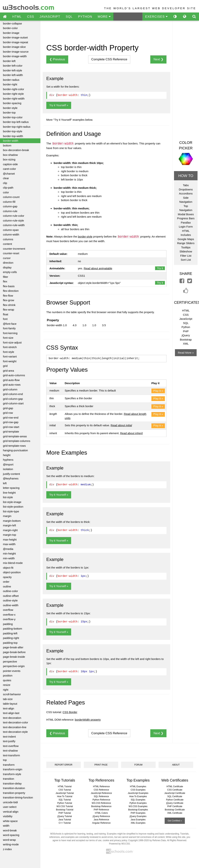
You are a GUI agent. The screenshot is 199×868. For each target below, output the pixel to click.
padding (8, 624)
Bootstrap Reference (101, 806)
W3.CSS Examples (138, 806)
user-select (10, 807)
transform (9, 765)
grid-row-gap (11, 422)
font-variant (10, 356)
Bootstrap (186, 340)
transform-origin (13, 769)
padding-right (11, 638)
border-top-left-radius (16, 122)
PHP (186, 331)
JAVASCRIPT (50, 17)
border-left (9, 61)
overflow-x (9, 615)
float (6, 314)
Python (186, 327)
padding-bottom (12, 629)
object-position (12, 572)
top (5, 760)
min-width (9, 558)
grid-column (10, 389)
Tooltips (186, 247)
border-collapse (12, 23)
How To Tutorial (65, 796)
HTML (17, 17)
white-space (10, 821)
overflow (8, 610)
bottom (7, 145)
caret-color (9, 169)
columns (8, 239)
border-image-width (15, 56)
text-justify (9, 741)
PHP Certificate (175, 806)
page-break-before (14, 652)
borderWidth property (88, 720)
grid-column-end (13, 394)
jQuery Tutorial (65, 816)
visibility (8, 816)
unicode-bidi (10, 802)
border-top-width (13, 136)
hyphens (8, 460)
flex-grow (9, 300)
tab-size (8, 699)
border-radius (11, 80)
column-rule (10, 211)
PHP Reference (101, 810)
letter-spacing (11, 488)
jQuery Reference (101, 816)
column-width (11, 234)
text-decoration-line (15, 727)
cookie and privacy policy (115, 840)
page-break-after (13, 647)
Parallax (186, 223)
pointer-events (12, 671)
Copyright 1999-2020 (139, 840)
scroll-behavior (12, 694)
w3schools (29, 7)
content (7, 244)
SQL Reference (101, 796)
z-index (7, 849)
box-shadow (10, 155)
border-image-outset (15, 37)
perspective (10, 661)
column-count (11, 197)
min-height (9, 553)
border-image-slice (14, 47)
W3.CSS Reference (101, 803)
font (5, 319)
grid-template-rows (14, 446)
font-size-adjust (12, 342)
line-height (9, 493)
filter (6, 277)
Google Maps (186, 239)
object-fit (8, 568)
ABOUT (176, 765)
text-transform (11, 755)
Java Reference (101, 820)
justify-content (11, 474)
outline (7, 586)
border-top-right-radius (17, 127)
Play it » (158, 391)
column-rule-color (14, 216)
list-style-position (13, 507)
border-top (9, 113)
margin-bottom (12, 521)
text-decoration (12, 718)
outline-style (10, 600)
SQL (69, 17)
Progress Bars (186, 218)
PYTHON (85, 17)
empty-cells (10, 272)
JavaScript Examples (138, 793)
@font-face (10, 324)
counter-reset (11, 253)
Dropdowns (186, 189)
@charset (9, 174)
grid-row (8, 413)
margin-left (9, 525)
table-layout (10, 704)
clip (5, 183)
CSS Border (70, 712)
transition (9, 779)
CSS (31, 17)
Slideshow (186, 251)
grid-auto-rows (12, 385)
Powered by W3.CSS (119, 844)
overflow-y (9, 619)
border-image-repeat (16, 42)
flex (5, 281)
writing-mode (11, 844)
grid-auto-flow (11, 380)
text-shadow (10, 751)
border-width (11, 141)
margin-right (10, 530)
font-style (9, 352)
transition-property (14, 793)
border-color (10, 28)
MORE (104, 17)
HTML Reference (101, 786)
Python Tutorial (65, 803)
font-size (8, 338)
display (7, 267)
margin (7, 516)
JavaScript (186, 319)
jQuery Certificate (175, 803)
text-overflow (11, 746)
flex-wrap (9, 310)
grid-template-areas (15, 436)
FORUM (138, 765)
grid (5, 366)
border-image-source (16, 52)
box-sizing (9, 159)
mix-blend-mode (13, 563)
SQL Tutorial (65, 800)
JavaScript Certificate (175, 793)
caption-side (10, 164)
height (7, 455)
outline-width (11, 605)
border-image (11, 33)
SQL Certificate (175, 796)
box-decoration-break (16, 150)
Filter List (186, 256)
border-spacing (12, 103)
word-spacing (11, 835)
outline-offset (11, 596)
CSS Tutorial (65, 790)
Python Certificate (175, 800)
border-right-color (14, 89)
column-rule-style (13, 220)
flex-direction (11, 291)
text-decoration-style (15, 732)
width (6, 826)
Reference (109, 59)
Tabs (186, 185)
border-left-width (13, 75)
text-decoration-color (16, 722)
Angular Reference (101, 823)
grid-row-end (11, 418)
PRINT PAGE (101, 765)
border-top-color (13, 117)
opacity (7, 577)
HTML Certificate (175, 786)
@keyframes (11, 478)
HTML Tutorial (65, 786)
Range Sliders (186, 243)
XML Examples (138, 823)
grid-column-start (13, 403)
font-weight (10, 361)
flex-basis (9, 286)
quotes (7, 680)
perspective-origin (14, 666)
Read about (98, 268)
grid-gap (8, 408)
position (8, 675)
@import (8, 464)
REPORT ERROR (64, 765)
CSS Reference (101, 790)
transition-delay (12, 783)
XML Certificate (175, 813)
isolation (8, 469)
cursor (7, 258)
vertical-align (11, 812)
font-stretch (10, 347)
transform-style (12, 774)
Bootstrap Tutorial (65, 810)
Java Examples (138, 820)
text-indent (9, 737)
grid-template (11, 432)
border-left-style (12, 70)
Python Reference (101, 800)
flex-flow (8, 296)
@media (8, 549)
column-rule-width (14, 225)
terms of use (95, 840)
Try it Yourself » (59, 105)
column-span (11, 230)
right (6, 690)
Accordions (186, 193)
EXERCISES (156, 17)
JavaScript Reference (101, 793)
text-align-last (11, 713)
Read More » (186, 353)
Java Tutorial (65, 820)
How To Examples (138, 796)
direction (8, 263)
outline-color (10, 591)
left (5, 483)
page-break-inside (14, 657)
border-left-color (13, 66)
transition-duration (14, 788)
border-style (10, 108)
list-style (8, 497)
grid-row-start (11, 427)
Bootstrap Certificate (175, 810)
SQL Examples (138, 800)
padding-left (10, 633)
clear (6, 178)
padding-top (10, 643)
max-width (9, 544)
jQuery (186, 335)
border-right (10, 84)
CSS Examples (138, 790)
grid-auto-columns (14, 375)
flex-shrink (9, 305)
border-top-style (13, 131)
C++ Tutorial (65, 823)
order (6, 582)
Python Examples (138, 803)
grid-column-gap (13, 399)
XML (186, 344)
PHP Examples (138, 813)
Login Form (186, 227)
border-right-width (14, 99)
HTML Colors (101, 813)
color (6, 192)
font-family (9, 328)
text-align (9, 708)
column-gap (10, 206)
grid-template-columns (17, 441)
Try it (160, 268)
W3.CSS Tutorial (65, 806)
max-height (10, 540)
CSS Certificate (175, 790)
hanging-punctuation (15, 450)
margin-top (10, 535)
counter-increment (14, 249)
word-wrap (9, 840)
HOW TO (186, 176)
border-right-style (13, 94)
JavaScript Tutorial (65, 793)
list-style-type (11, 511)
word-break (10, 830)
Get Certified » (175, 821)
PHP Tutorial (65, 813)
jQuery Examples (138, 816)
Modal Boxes (186, 214)
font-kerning (10, 333)
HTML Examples (138, 786)
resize (7, 685)
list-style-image (12, 502)
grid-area (8, 371)
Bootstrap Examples (138, 810)
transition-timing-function (18, 797)
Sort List (186, 260)
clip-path (8, 188)
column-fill (9, 202)
